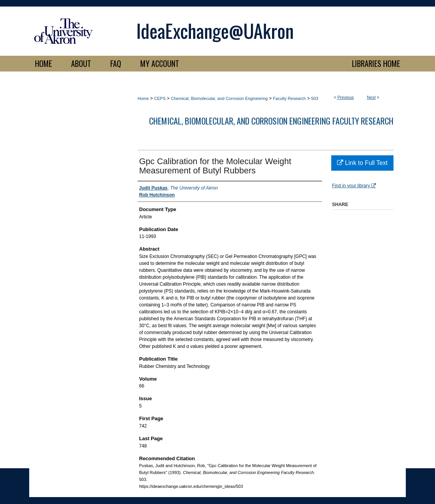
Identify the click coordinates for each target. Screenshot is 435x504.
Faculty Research (289, 98)
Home (143, 98)
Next (371, 97)
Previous (346, 97)
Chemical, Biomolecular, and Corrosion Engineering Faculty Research (271, 121)
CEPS (160, 98)
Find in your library (354, 186)
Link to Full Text (362, 163)
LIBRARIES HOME (376, 63)
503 (315, 98)
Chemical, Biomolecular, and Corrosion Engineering (219, 98)
